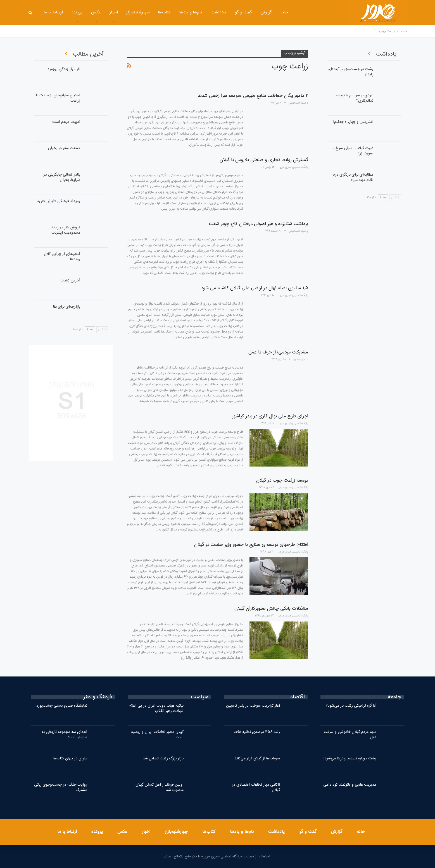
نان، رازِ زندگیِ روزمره (64, 69)
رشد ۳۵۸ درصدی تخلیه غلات (257, 732)
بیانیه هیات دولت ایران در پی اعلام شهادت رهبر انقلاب (156, 708)
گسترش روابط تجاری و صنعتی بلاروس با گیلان (264, 160)
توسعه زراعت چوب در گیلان (282, 480)
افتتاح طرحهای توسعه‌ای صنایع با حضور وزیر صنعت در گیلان (251, 545)
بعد (90, 330)
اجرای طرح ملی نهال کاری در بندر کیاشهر (270, 416)
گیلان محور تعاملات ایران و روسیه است (157, 735)
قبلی (102, 330)
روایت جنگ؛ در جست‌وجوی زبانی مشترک (61, 787)
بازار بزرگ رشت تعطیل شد (163, 759)
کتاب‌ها (164, 12)
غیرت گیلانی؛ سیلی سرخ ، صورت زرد (353, 151)
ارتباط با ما (53, 12)
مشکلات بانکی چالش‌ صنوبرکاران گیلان (271, 609)
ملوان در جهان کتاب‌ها (70, 759)
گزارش (266, 12)
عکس (96, 12)
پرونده (77, 12)
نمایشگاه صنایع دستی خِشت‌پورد (62, 706)
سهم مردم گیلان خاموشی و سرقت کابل (350, 735)
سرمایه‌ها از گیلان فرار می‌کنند (257, 759)
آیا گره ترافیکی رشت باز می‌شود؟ (351, 706)
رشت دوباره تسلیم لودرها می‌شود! (350, 759)
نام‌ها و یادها (191, 12)
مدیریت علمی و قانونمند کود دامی (350, 785)
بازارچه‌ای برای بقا (67, 307)
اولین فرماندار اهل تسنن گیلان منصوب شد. (160, 787)
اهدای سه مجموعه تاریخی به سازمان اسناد (64, 735)
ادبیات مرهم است (66, 122)
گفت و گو (244, 12)
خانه (284, 12)
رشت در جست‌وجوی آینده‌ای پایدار (350, 72)
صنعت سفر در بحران (64, 148)
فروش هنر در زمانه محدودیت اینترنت (66, 230)
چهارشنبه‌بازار (138, 12)
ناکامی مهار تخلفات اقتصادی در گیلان (256, 787)
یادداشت (219, 12)
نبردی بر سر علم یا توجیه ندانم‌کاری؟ (355, 98)
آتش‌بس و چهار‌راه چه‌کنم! (353, 122)
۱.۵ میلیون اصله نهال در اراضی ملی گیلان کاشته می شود (255, 288)
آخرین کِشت (70, 281)
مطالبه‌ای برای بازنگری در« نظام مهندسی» (353, 177)
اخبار (114, 12)
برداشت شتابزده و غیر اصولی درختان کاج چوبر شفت (259, 224)
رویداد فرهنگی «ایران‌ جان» (59, 201)
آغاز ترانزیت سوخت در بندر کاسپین (253, 706)
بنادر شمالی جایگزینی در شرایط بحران (62, 177)
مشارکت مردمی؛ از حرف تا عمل (278, 352)
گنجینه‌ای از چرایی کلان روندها (62, 257)
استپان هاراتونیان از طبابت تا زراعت (58, 98)
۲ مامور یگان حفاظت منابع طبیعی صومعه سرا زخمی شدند (253, 96)
